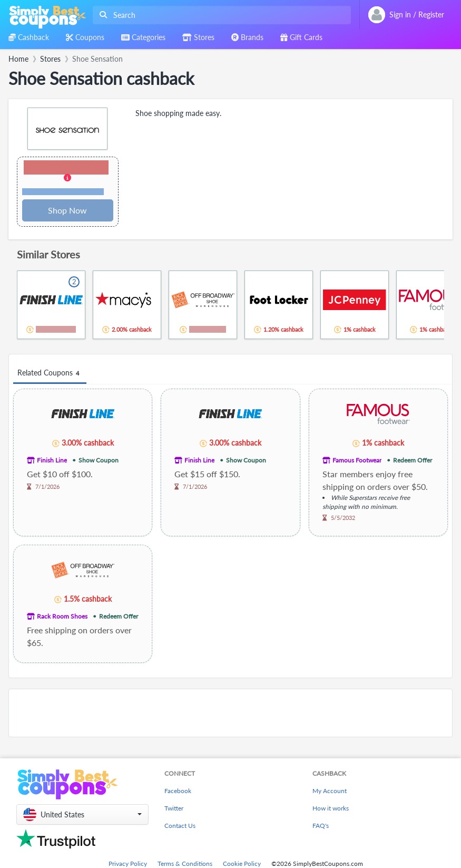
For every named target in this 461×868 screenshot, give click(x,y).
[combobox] (220, 15)
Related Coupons (50, 373)
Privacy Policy (128, 864)
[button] (68, 178)
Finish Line (52, 460)
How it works (331, 808)
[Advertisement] (230, 713)
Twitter (174, 808)
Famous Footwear (357, 460)
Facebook (178, 791)
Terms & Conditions (185, 864)
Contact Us (180, 826)
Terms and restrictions (63, 192)
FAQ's (321, 826)
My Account (330, 791)
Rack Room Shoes (62, 616)
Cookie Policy (242, 864)
